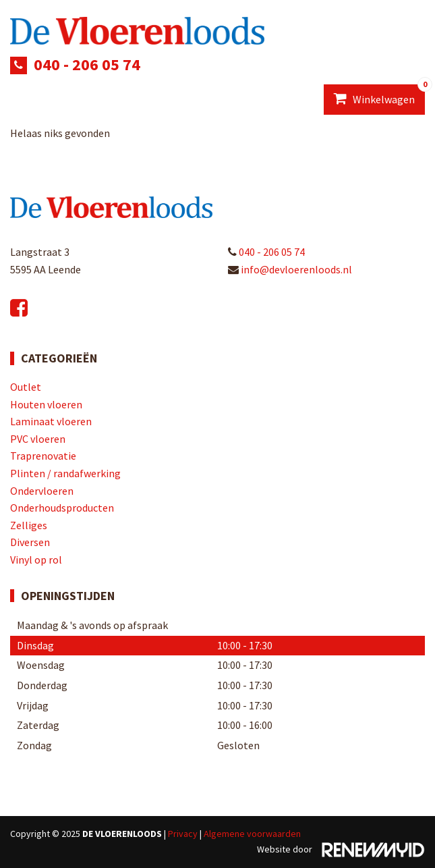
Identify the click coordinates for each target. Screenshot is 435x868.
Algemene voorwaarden (252, 834)
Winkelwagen (379, 95)
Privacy (183, 834)
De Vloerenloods (122, 834)
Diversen (30, 542)
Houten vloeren (46, 404)
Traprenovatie (43, 456)
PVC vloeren (38, 439)
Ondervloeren (42, 491)
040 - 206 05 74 (87, 64)
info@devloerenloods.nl (290, 269)
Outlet (26, 387)
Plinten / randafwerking (65, 473)
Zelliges (29, 525)
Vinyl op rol (36, 560)
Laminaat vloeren (51, 421)
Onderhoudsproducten (62, 508)
